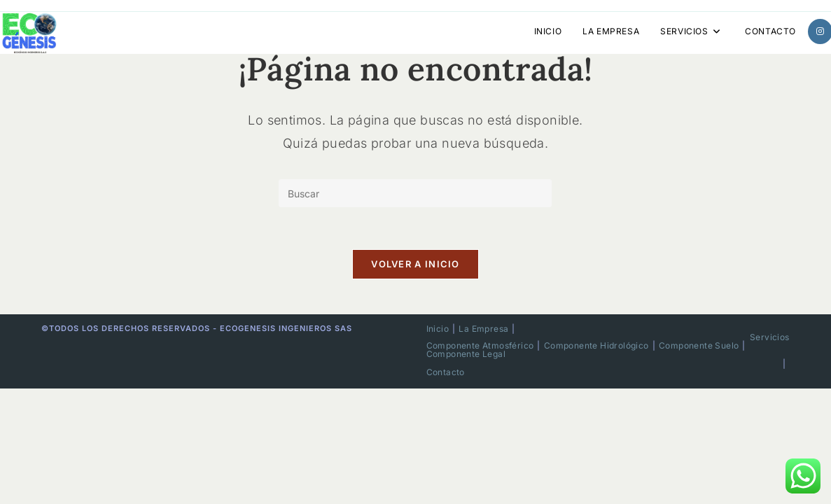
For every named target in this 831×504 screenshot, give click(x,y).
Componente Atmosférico (480, 345)
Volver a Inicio (415, 264)
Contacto (446, 372)
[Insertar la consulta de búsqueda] (415, 193)
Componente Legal (466, 354)
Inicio (438, 329)
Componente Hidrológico (596, 345)
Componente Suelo (699, 345)
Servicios (770, 337)
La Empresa (483, 329)
